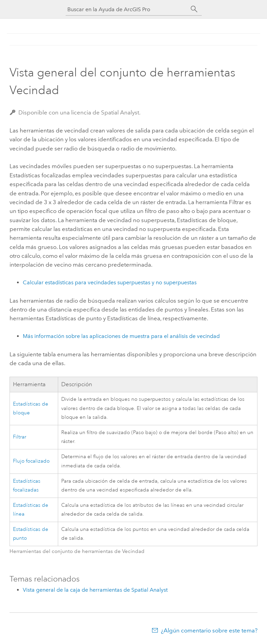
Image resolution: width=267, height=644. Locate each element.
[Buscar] (194, 9)
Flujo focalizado (31, 461)
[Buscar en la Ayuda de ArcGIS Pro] (127, 9)
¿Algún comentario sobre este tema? (209, 630)
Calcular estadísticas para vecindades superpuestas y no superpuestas (110, 282)
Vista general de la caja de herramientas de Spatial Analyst (95, 590)
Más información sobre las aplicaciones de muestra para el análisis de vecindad (121, 336)
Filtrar (20, 437)
